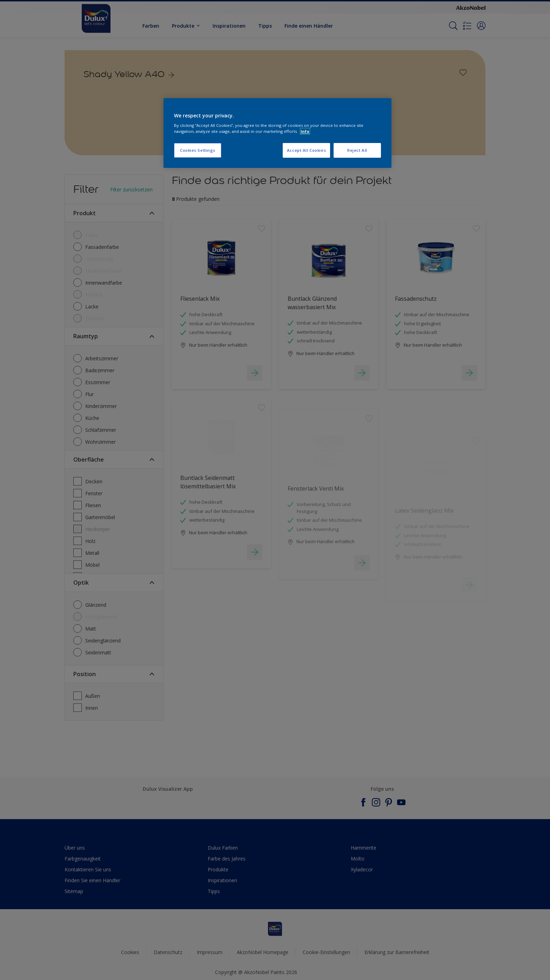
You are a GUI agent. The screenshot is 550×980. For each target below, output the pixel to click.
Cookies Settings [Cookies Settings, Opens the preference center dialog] (198, 150)
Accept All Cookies (306, 150)
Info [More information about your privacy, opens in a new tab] (305, 131)
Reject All (357, 150)
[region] (277, 133)
